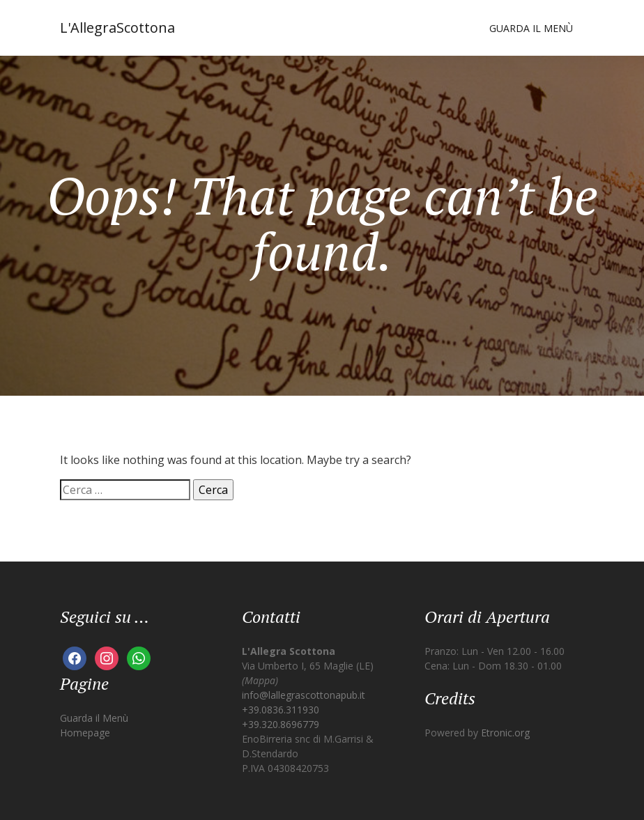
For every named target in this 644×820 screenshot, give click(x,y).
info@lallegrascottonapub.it (304, 695)
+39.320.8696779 (281, 724)
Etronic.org (505, 733)
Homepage (85, 733)
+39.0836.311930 (281, 710)
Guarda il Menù (531, 28)
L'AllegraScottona (117, 28)
